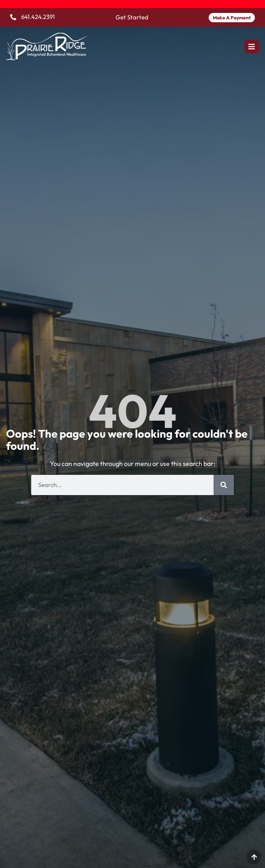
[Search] (224, 485)
